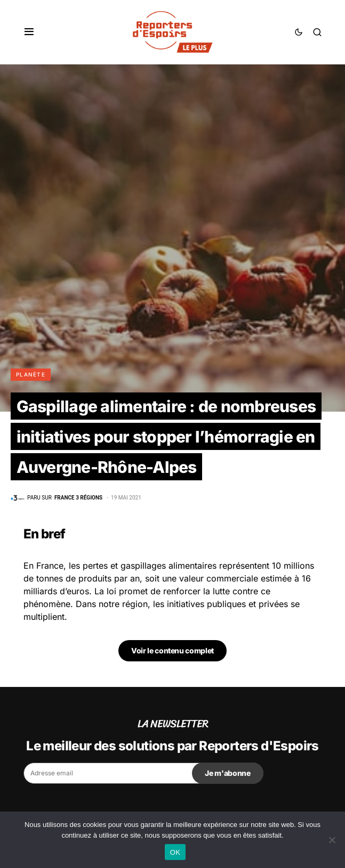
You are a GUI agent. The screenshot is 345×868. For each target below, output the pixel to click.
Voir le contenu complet (172, 650)
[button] (29, 32)
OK (175, 852)
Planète (31, 374)
